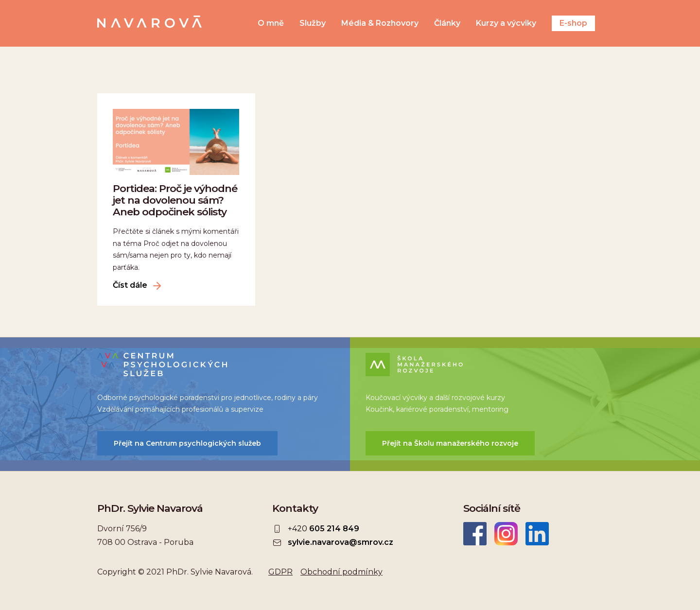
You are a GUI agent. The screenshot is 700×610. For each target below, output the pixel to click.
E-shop (573, 23)
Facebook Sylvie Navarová (475, 534)
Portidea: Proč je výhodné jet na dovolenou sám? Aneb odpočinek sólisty (175, 200)
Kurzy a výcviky (506, 23)
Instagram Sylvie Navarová (506, 534)
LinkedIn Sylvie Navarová (537, 534)
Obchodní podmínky (341, 572)
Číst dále (130, 285)
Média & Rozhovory (380, 23)
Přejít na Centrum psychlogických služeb (187, 443)
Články (447, 23)
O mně (271, 23)
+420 (324, 529)
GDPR (280, 572)
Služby (313, 23)
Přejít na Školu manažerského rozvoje (450, 443)
